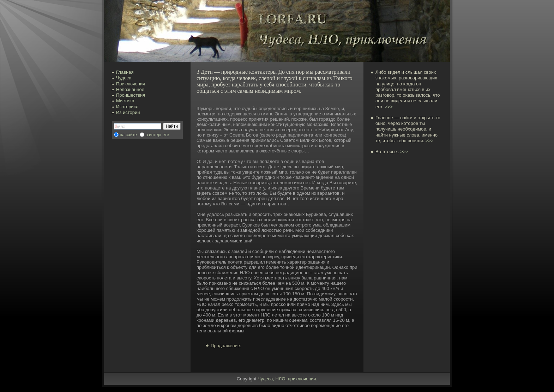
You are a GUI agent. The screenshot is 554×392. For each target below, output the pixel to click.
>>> (389, 107)
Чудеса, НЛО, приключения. (287, 379)
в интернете (157, 135)
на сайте (128, 135)
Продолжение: (226, 346)
